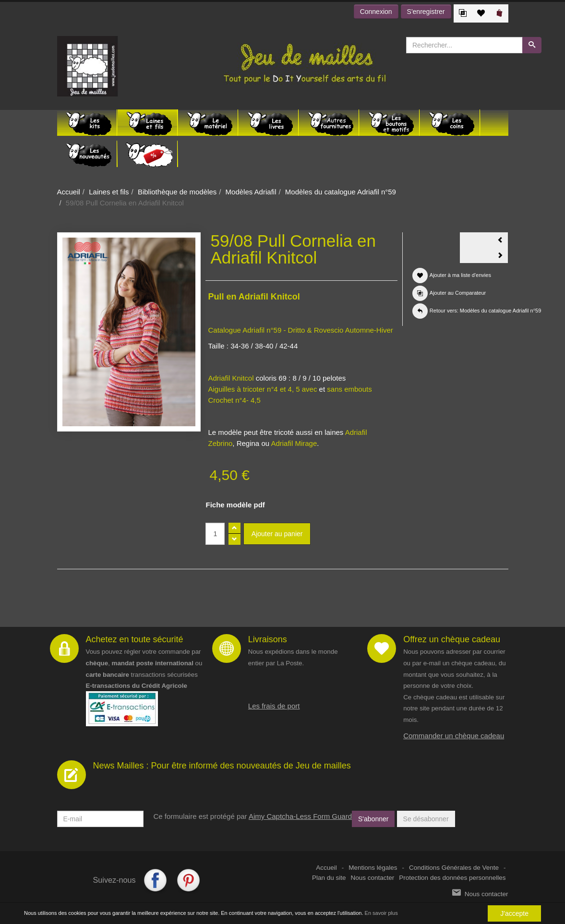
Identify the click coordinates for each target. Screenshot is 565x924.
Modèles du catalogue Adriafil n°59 (341, 192)
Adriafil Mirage (294, 443)
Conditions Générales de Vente (454, 868)
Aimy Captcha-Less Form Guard (300, 816)
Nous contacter (373, 878)
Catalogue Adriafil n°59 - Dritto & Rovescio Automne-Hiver (300, 330)
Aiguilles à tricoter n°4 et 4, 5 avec (262, 389)
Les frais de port (274, 706)
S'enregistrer (426, 12)
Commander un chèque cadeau (454, 736)
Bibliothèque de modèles (177, 192)
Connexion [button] (376, 12)
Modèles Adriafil (251, 192)
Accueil (69, 192)
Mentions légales (373, 868)
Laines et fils (109, 192)
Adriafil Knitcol (232, 378)
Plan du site (329, 878)
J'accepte (514, 913)
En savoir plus (381, 913)
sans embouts (349, 389)
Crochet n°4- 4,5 (234, 400)
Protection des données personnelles (452, 878)
